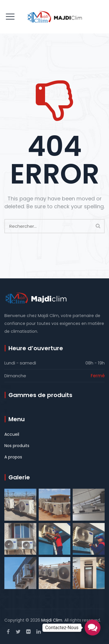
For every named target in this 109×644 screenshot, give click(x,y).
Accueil (12, 434)
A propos (13, 457)
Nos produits (17, 446)
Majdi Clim (52, 620)
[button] (92, 627)
